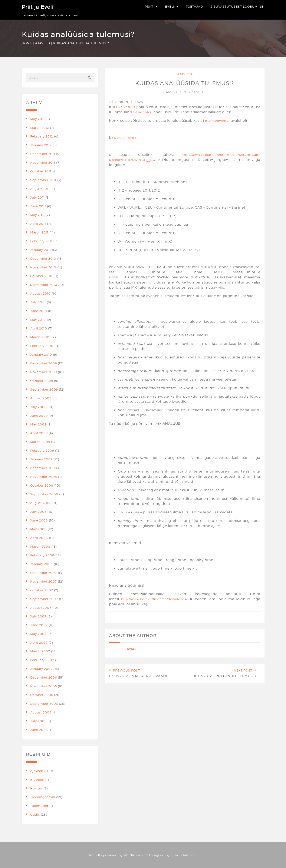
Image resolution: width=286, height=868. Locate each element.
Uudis (35, 814)
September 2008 (44, 494)
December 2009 (44, 363)
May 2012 (38, 119)
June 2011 (38, 206)
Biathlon (37, 780)
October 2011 (41, 171)
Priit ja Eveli (38, 7)
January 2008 (42, 564)
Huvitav (36, 788)
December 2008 (44, 468)
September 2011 (43, 180)
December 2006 (44, 677)
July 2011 (37, 197)
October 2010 (41, 276)
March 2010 (40, 337)
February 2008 (42, 555)
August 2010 (40, 293)
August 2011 (40, 189)
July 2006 (38, 721)
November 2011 (43, 163)
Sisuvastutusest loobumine (237, 6)
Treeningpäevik (43, 797)
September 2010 (44, 285)
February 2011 (41, 241)
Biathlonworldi (217, 121)
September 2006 (44, 704)
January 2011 (41, 250)
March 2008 (40, 546)
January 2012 (41, 145)
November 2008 (44, 477)
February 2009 (42, 450)
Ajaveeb (43, 43)
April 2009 (39, 433)
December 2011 (43, 154)
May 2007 (38, 634)
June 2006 (39, 730)
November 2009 (44, 372)
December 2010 (43, 259)
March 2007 (40, 651)
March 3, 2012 (179, 92)
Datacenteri (143, 112)
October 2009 (42, 381)
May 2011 (37, 215)
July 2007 (38, 616)
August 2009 (41, 398)
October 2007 (42, 590)
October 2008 (42, 485)
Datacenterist (125, 138)
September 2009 (44, 389)
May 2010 (38, 320)
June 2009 (39, 416)
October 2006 (42, 695)
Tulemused (39, 806)
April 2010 (39, 328)
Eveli (170, 6)
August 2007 (41, 608)
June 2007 (39, 625)
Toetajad (194, 6)
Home (27, 43)
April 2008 (39, 538)
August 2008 (41, 503)
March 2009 (40, 442)
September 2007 (44, 599)
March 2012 (40, 128)
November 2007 (44, 581)
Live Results (126, 107)
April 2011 (38, 224)
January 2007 (41, 669)
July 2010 (38, 302)
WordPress (132, 855)
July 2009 (38, 407)
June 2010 (39, 311)
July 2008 (38, 512)
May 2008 (38, 529)
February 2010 (42, 346)
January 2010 (41, 355)
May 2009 (38, 424)
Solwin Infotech (184, 855)
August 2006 (41, 712)
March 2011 (39, 232)
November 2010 (43, 267)
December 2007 (44, 573)
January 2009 (41, 459)
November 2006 (44, 686)
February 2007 (42, 660)
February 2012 (42, 136)
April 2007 (39, 642)
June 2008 (39, 520)
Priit (149, 6)
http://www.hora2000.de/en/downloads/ (154, 599)
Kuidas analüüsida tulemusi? (185, 83)
